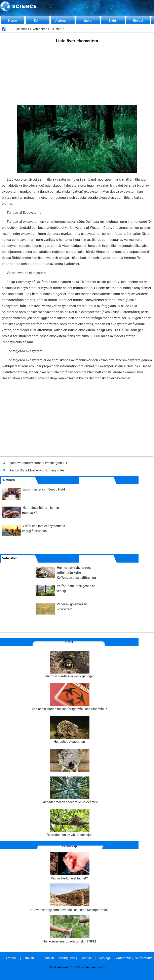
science (22, 29)
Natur (113, 21)
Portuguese (67, 958)
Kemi (38, 21)
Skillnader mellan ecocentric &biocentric (69, 790)
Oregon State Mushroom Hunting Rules (36, 470)
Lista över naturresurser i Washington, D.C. (39, 463)
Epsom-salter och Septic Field (44, 489)
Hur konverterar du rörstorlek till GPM (69, 929)
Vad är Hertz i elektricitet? (69, 866)
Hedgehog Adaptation (69, 730)
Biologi (138, 21)
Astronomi (63, 21)
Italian (30, 958)
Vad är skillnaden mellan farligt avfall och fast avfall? (69, 697)
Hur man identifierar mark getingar (69, 664)
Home (12, 21)
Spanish (48, 958)
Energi (88, 21)
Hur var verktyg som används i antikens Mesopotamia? (69, 898)
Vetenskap (40, 29)
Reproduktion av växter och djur (69, 823)
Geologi (104, 958)
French (11, 958)
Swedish (86, 958)
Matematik (123, 958)
